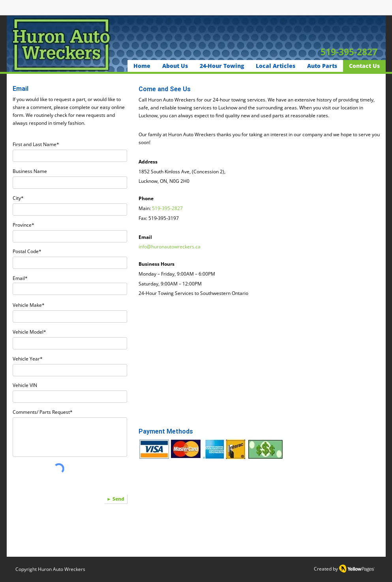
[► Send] (116, 499)
